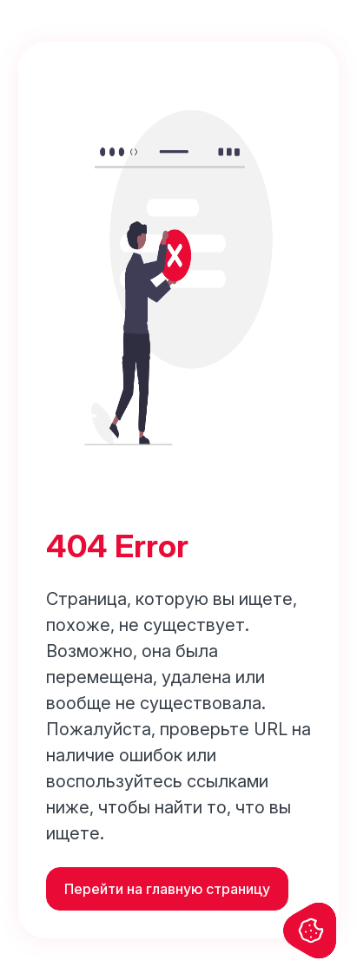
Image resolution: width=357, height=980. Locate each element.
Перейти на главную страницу (167, 889)
